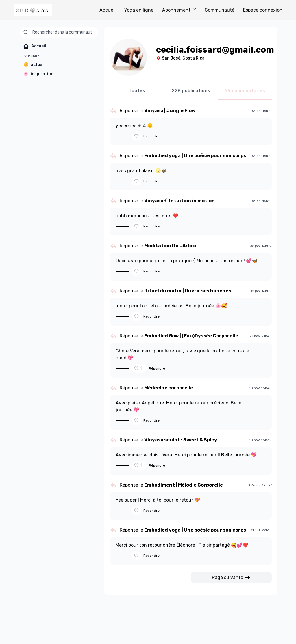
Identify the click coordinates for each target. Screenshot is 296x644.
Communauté (220, 10)
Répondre (151, 136)
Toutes (137, 91)
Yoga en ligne (139, 10)
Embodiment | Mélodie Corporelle (184, 485)
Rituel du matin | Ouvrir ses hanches (188, 291)
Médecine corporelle (169, 388)
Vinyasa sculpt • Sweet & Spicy (181, 440)
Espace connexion (263, 10)
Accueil (108, 10)
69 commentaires (245, 91)
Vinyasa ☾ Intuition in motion (180, 201)
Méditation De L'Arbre (170, 246)
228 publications (191, 91)
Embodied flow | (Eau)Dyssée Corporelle (191, 336)
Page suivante (231, 578)
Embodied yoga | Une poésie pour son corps (195, 156)
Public (31, 56)
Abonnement (179, 10)
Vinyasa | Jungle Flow (170, 111)
